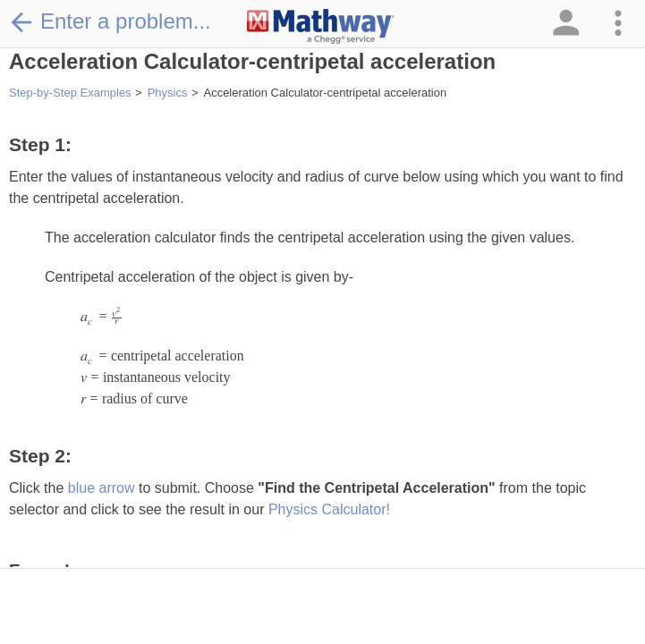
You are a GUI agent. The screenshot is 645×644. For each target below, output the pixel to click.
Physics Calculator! (329, 509)
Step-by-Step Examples (70, 93)
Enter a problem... (110, 21)
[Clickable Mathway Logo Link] (321, 27)
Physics (168, 93)
